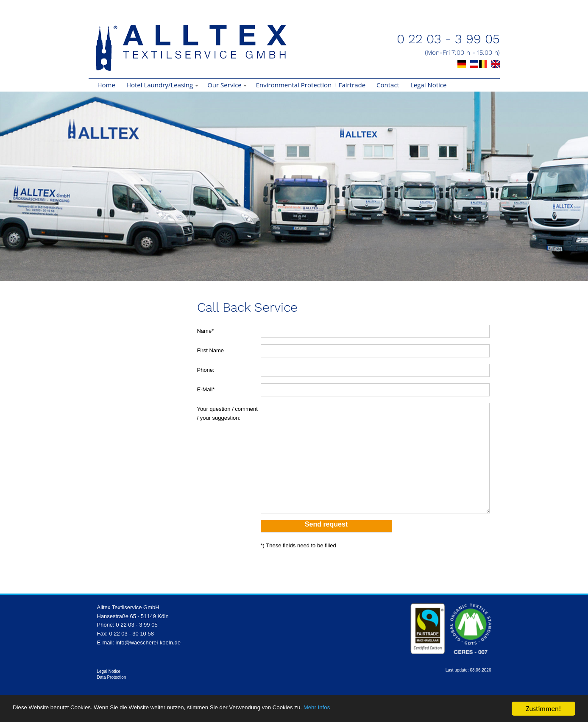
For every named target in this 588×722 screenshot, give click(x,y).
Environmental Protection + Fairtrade (311, 85)
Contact (388, 85)
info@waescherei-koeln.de (148, 643)
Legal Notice (428, 85)
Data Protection (112, 677)
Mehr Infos (403, 710)
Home (106, 85)
